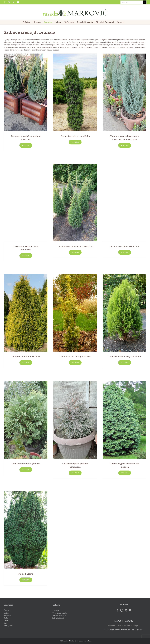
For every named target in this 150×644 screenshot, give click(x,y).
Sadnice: (8, 605)
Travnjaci (56, 610)
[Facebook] (117, 610)
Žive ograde (9, 626)
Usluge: (56, 605)
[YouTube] (130, 610)
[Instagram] (122, 610)
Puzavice (7, 615)
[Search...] (132, 2)
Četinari (7, 610)
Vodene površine (59, 615)
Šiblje (6, 621)
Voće (6, 623)
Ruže (6, 618)
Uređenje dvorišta (60, 613)
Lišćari (7, 613)
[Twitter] (126, 610)
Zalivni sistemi (58, 618)
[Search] (145, 2)
